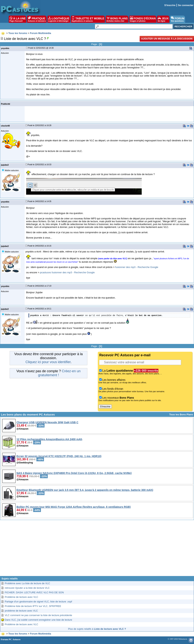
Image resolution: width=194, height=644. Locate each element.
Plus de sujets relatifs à (97, 629)
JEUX (163, 19)
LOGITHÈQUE (59, 19)
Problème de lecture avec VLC (21, 597)
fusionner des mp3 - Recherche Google (137, 267)
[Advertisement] (97, 549)
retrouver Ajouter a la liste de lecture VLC (27, 588)
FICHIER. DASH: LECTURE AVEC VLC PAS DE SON (34, 592)
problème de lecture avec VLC (21, 611)
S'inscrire (170, 5)
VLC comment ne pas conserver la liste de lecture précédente (38, 615)
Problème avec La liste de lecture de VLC (27, 583)
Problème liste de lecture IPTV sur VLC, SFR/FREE (33, 606)
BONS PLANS (117, 19)
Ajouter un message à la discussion (167, 39)
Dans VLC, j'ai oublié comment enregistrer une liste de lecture (38, 620)
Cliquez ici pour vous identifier (48, 362)
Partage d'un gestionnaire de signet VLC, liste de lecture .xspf (38, 602)
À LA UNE (18, 19)
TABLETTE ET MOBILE (88, 19)
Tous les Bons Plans (181, 414)
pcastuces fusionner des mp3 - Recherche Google (67, 272)
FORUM (178, 19)
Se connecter (186, 5)
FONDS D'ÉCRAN (143, 19)
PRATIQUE (37, 19)
